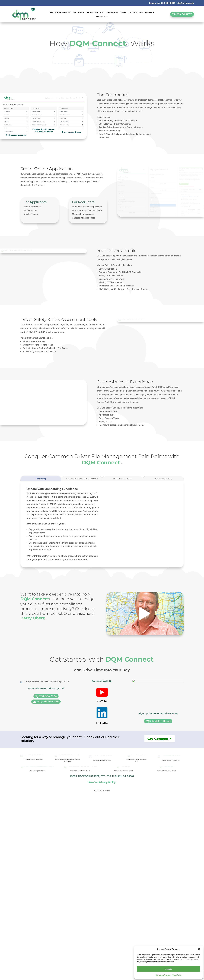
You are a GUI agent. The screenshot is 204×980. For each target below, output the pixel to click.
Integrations (112, 12)
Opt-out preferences (163, 975)
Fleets (123, 12)
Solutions (77, 12)
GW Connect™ (159, 798)
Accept (168, 969)
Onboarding (41, 510)
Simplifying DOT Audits (122, 510)
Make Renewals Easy (163, 510)
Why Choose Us (94, 12)
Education (101, 16)
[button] (199, 949)
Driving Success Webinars (141, 12)
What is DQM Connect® (60, 12)
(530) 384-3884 (46, 775)
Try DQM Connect (182, 14)
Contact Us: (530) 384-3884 (162, 3)
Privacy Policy (177, 975)
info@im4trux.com (185, 3)
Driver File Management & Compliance (82, 510)
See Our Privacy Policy (102, 848)
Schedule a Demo (158, 775)
